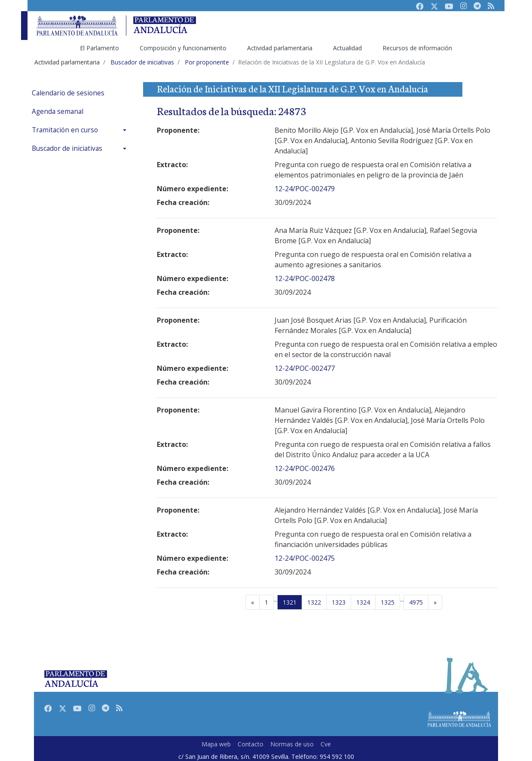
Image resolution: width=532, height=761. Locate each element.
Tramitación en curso (65, 130)
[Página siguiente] (435, 602)
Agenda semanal (58, 112)
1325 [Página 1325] (388, 602)
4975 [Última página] (416, 602)
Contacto (251, 744)
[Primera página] (266, 602)
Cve (326, 744)
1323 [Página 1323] (339, 602)
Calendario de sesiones (68, 93)
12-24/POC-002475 (305, 558)
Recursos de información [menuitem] (417, 48)
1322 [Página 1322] (314, 602)
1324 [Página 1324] (363, 602)
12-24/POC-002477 (305, 368)
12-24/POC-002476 (305, 468)
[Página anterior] (252, 602)
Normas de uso (292, 744)
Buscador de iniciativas (67, 148)
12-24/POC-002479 (305, 189)
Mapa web (216, 744)
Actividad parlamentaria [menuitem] (280, 48)
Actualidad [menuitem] (347, 48)
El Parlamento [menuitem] (99, 48)
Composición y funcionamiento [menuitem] (183, 48)
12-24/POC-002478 (305, 278)
